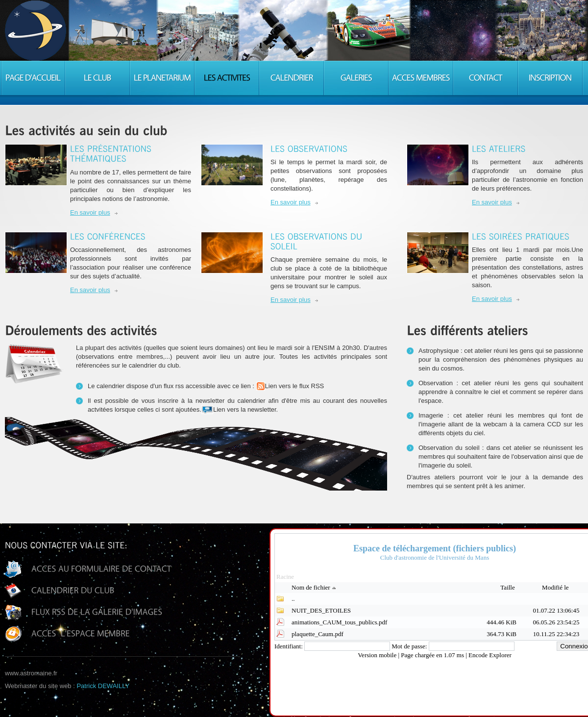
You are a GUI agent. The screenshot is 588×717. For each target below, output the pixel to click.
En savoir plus (90, 212)
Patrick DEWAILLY (103, 686)
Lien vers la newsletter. (240, 410)
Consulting (36, 30)
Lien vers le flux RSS (290, 386)
